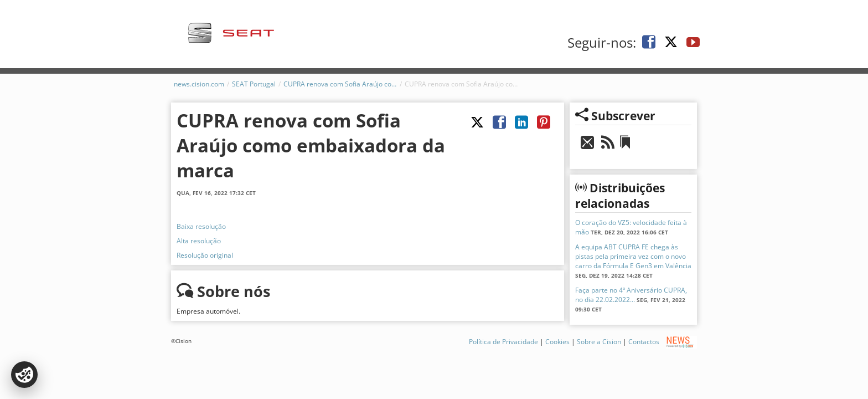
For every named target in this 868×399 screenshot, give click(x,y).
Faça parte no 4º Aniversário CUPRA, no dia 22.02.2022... (631, 295)
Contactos (644, 342)
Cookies (557, 342)
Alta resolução (199, 241)
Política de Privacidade (503, 342)
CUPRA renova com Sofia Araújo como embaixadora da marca (340, 84)
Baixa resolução (201, 226)
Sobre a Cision (599, 342)
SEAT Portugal (254, 84)
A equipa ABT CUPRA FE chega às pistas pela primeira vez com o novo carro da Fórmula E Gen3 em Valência (633, 256)
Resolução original (205, 255)
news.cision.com (199, 84)
